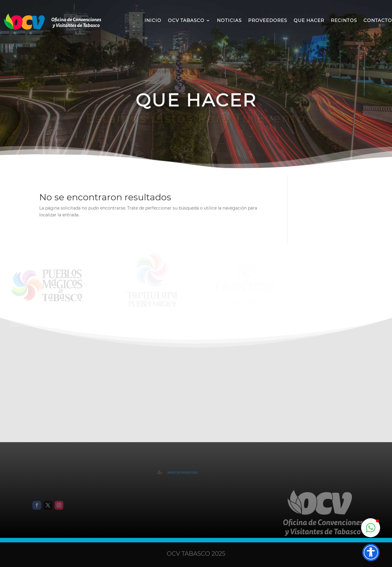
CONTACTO (378, 20)
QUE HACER (309, 20)
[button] (371, 528)
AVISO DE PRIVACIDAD (186, 473)
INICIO (153, 20)
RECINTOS (344, 20)
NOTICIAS (229, 20)
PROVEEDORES (268, 20)
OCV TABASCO (186, 20)
